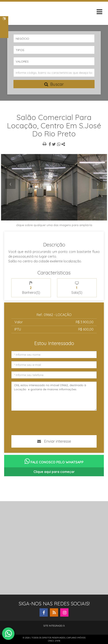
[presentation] (10, 184)
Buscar (54, 84)
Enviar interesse (54, 441)
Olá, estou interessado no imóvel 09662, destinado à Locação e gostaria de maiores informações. (54, 396)
